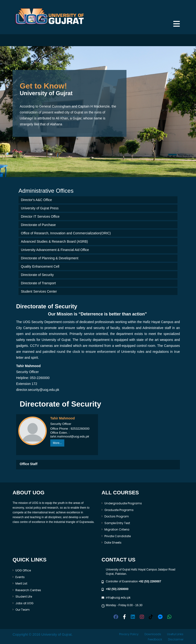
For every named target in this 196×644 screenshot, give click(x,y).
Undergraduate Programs (123, 503)
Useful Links (175, 634)
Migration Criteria (117, 529)
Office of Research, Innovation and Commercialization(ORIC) (66, 233)
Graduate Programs (119, 510)
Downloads (153, 634)
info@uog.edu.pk (118, 597)
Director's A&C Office (36, 200)
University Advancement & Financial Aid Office (55, 250)
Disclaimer (176, 639)
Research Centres (28, 590)
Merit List (21, 583)
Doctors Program (117, 516)
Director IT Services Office (40, 216)
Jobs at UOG (24, 603)
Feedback (155, 639)
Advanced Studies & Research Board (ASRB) (54, 241)
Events (20, 577)
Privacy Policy (129, 634)
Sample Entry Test (117, 523)
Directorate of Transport (38, 283)
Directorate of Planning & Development (50, 258)
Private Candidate (118, 536)
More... (57, 443)
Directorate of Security (37, 275)
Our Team (23, 610)
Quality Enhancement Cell (40, 266)
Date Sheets (113, 543)
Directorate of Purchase (38, 225)
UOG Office (23, 570)
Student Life (24, 597)
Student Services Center (39, 291)
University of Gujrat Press (40, 208)
